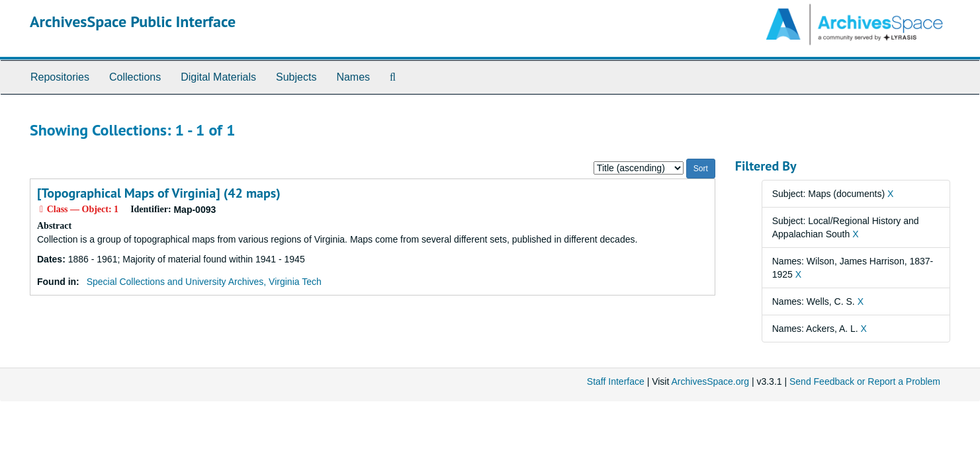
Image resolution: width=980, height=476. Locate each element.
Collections (135, 77)
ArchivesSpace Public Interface (133, 21)
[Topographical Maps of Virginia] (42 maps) (159, 193)
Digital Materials (218, 77)
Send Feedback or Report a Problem (865, 381)
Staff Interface (616, 381)
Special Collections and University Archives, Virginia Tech (204, 282)
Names (353, 77)
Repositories (60, 77)
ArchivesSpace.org (710, 381)
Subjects (296, 77)
